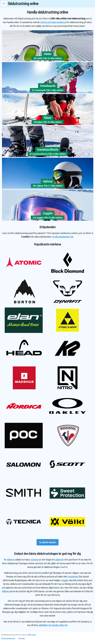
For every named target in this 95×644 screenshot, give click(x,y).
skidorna (10, 560)
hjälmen (6, 591)
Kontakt (22, 638)
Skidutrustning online (23, 4)
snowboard (73, 576)
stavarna (35, 560)
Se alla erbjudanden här (63, 237)
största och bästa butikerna (53, 22)
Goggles (65, 580)
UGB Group (32, 635)
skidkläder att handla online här (53, 625)
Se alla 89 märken (48, 542)
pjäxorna (59, 560)
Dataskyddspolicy (8, 638)
